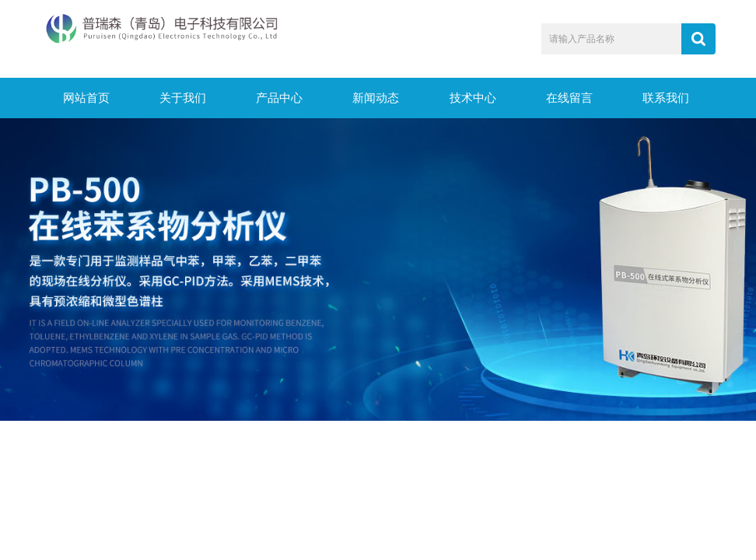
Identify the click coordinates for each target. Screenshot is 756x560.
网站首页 (86, 98)
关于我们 (183, 98)
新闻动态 (376, 98)
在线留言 (569, 98)
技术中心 (473, 98)
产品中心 (279, 98)
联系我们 (666, 98)
